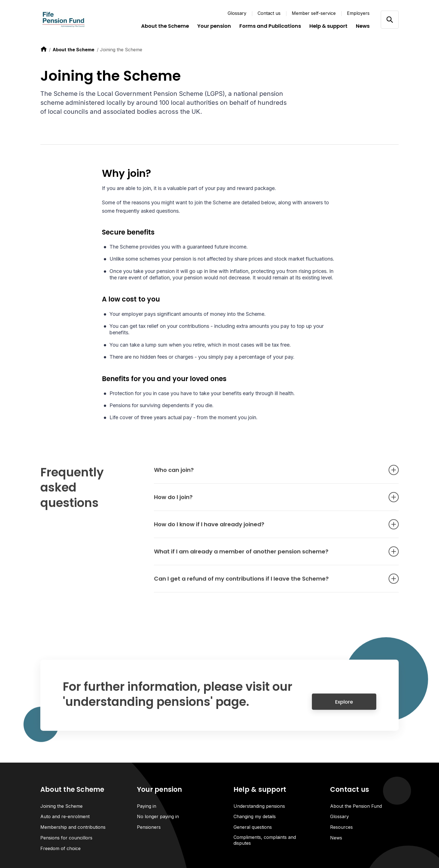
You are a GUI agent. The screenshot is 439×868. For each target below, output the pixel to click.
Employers (358, 13)
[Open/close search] (390, 19)
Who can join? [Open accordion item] (268, 473)
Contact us (269, 13)
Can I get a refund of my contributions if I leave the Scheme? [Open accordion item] (268, 582)
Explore (344, 705)
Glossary (237, 13)
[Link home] (74, 20)
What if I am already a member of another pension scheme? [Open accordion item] (268, 555)
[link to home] (44, 49)
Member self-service (314, 13)
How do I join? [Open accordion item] (268, 500)
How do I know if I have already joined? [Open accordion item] (268, 528)
